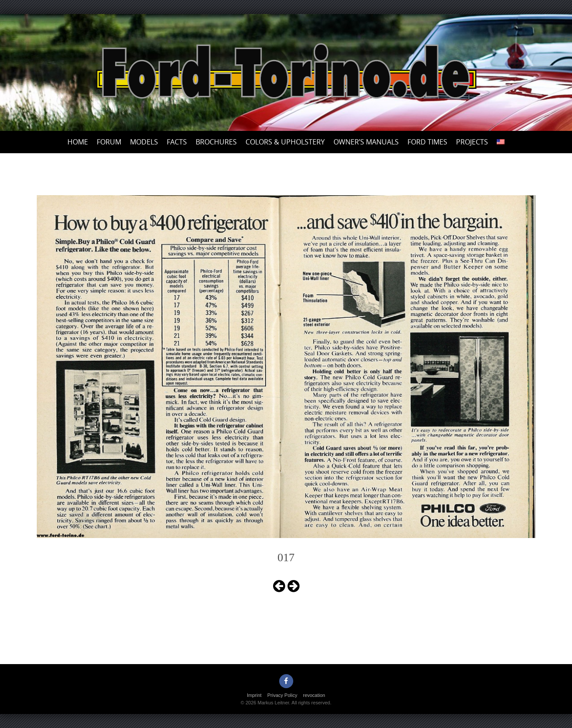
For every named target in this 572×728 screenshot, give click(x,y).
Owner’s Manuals (366, 142)
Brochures (216, 142)
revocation (314, 695)
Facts (177, 142)
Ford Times (427, 142)
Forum (109, 142)
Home (78, 142)
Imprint (254, 695)
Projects (472, 142)
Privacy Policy (282, 695)
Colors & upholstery (285, 142)
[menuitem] (501, 142)
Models (144, 142)
